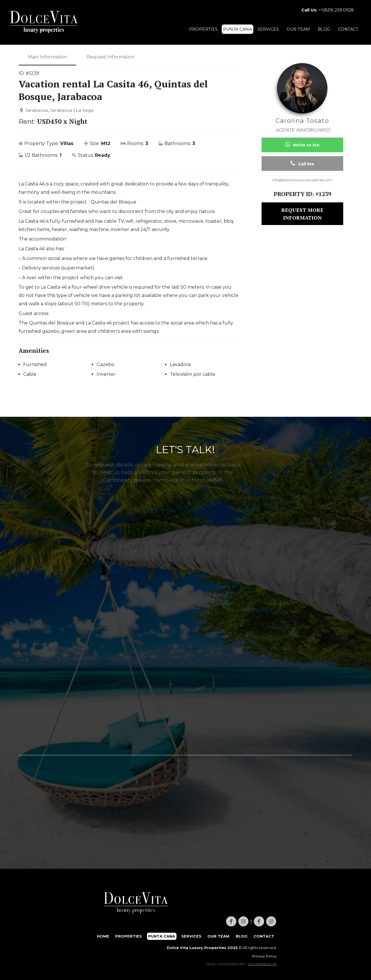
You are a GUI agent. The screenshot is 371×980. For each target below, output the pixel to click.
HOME (103, 936)
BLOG (324, 29)
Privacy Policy (264, 956)
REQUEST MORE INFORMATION (302, 214)
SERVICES (268, 29)
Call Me (302, 164)
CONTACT (348, 29)
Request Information (111, 57)
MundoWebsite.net (262, 964)
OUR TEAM (298, 29)
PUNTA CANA (237, 29)
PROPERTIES (203, 29)
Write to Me (302, 145)
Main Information (47, 57)
